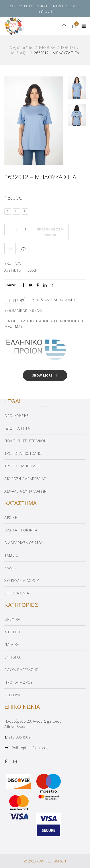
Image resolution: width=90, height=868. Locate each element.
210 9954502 (20, 737)
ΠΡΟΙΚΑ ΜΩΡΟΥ (19, 682)
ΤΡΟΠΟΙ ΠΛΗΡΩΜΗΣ (22, 466)
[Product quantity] (17, 229)
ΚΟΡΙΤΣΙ (68, 48)
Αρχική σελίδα (22, 48)
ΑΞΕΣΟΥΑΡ (14, 695)
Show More (42, 375)
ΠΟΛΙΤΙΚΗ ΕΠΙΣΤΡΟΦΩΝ (26, 441)
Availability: (13, 270)
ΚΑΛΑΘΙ (11, 568)
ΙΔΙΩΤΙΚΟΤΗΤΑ (17, 428)
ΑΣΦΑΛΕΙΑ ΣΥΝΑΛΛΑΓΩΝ (26, 491)
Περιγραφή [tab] (15, 299)
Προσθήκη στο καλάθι (50, 232)
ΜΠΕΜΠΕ (13, 632)
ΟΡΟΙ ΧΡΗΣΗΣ (17, 416)
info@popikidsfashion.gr (29, 748)
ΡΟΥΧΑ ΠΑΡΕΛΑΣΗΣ (21, 670)
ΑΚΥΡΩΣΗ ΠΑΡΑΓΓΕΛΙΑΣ (25, 479)
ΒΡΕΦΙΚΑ (12, 619)
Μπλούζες (20, 53)
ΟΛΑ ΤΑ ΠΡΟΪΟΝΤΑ (21, 530)
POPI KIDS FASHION (51, 861)
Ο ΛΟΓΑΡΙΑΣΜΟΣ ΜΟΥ (24, 543)
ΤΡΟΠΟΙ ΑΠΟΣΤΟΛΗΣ (23, 453)
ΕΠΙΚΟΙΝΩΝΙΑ (17, 593)
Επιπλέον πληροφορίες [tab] (54, 299)
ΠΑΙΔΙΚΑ (12, 645)
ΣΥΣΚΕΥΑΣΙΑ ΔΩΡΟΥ (22, 581)
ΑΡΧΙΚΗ (11, 518)
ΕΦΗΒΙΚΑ (47, 48)
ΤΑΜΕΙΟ (11, 555)
